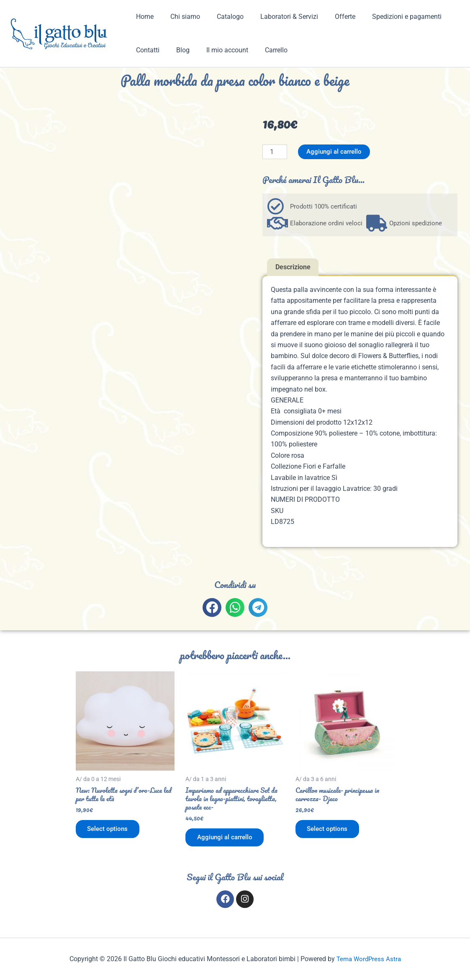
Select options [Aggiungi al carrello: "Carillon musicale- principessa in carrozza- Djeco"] (329, 831)
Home (143, 17)
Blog (178, 50)
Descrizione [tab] (293, 267)
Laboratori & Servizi (277, 17)
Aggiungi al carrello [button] (227, 839)
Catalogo (222, 17)
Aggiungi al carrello (336, 152)
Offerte (330, 17)
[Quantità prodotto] (275, 152)
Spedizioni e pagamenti (388, 17)
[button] (212, 608)
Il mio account (219, 50)
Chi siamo (180, 17)
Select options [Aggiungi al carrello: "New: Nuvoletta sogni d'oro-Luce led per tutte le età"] (110, 831)
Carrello (265, 50)
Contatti (146, 50)
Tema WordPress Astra (369, 959)
